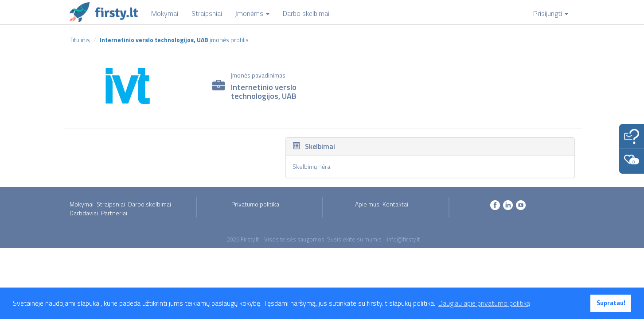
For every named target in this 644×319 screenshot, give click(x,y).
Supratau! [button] (611, 303)
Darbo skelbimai (150, 204)
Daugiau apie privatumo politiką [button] (484, 303)
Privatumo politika (255, 204)
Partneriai (114, 213)
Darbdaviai (84, 213)
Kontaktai (395, 204)
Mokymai (82, 204)
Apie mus (367, 204)
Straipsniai (111, 204)
